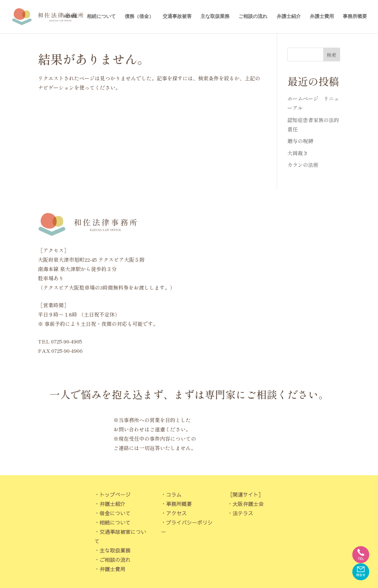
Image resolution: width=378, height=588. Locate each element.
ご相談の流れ (253, 17)
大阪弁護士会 (248, 504)
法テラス (243, 513)
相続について (101, 17)
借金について (115, 513)
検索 (331, 55)
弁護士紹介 (289, 17)
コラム (174, 494)
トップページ (115, 494)
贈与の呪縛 (300, 141)
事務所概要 (355, 17)
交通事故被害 (177, 17)
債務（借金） (139, 17)
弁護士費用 (322, 17)
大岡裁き (298, 153)
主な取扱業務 (215, 17)
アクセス (176, 513)
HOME (71, 17)
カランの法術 (303, 165)
